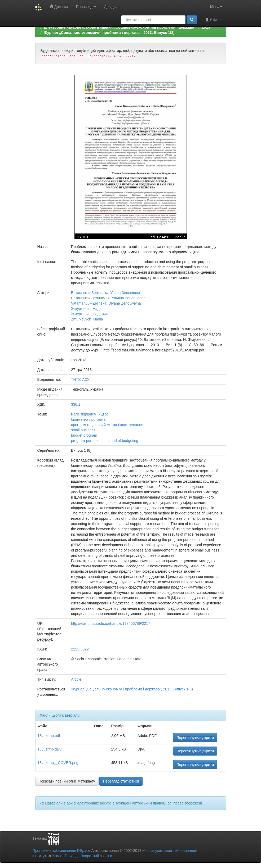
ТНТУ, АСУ (80, 379)
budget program (84, 435)
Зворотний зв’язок (96, 856)
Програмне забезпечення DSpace (61, 851)
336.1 (76, 404)
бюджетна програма (88, 419)
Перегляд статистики (121, 781)
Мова (216, 7)
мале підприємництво (90, 414)
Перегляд (86, 7)
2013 (206, 27)
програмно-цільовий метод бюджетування (107, 425)
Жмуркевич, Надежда (90, 314)
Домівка (59, 6)
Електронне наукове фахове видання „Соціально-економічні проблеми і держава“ (120, 27)
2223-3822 (80, 649)
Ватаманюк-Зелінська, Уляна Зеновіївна (106, 293)
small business (83, 430)
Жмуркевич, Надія (87, 309)
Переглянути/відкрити (195, 738)
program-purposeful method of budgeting (105, 441)
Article (76, 679)
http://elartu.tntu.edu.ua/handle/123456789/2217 (111, 623)
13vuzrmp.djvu (50, 749)
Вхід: (213, 20)
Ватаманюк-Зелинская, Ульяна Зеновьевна (108, 298)
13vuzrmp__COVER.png (58, 763)
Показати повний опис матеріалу (67, 781)
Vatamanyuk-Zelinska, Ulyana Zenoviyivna (106, 303)
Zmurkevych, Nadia (87, 319)
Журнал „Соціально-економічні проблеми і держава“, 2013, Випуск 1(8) (109, 33)
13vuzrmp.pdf (49, 736)
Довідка (111, 7)
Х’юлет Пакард (65, 856)
